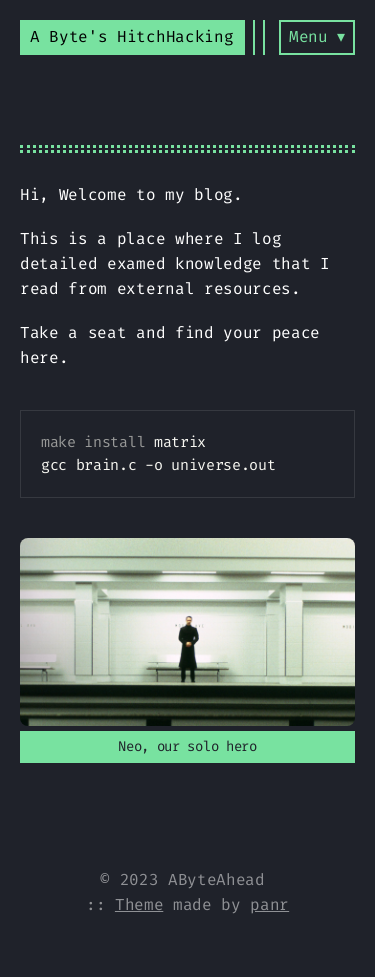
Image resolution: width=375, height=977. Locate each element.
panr (269, 904)
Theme (139, 904)
